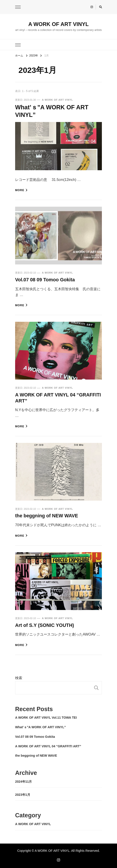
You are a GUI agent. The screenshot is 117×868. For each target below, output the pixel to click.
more (21, 190)
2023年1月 (23, 795)
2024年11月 (23, 782)
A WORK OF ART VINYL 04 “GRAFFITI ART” (48, 746)
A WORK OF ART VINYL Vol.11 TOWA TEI (46, 718)
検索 (19, 678)
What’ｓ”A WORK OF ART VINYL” (40, 727)
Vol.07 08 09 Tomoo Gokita (45, 280)
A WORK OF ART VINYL (58, 24)
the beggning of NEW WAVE (47, 516)
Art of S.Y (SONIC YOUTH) (45, 625)
